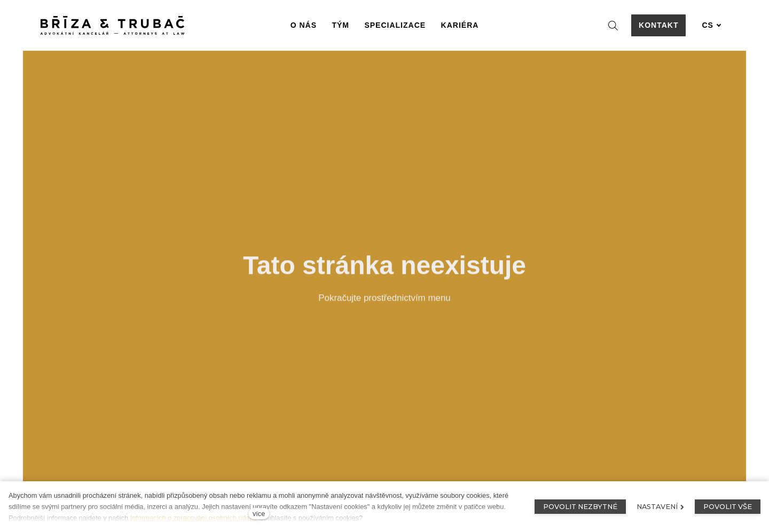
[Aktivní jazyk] (711, 25)
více (259, 514)
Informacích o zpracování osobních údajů (193, 518)
